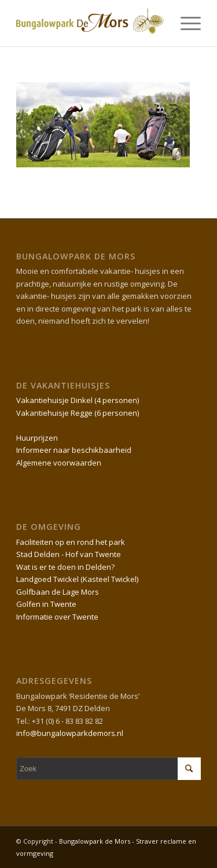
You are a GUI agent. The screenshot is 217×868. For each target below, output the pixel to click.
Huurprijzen (37, 438)
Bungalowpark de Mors (95, 841)
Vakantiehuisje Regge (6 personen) (78, 413)
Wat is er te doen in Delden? (65, 567)
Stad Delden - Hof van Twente (69, 554)
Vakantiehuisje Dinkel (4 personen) (78, 400)
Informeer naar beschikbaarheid (74, 450)
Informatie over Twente (57, 617)
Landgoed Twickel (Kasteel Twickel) (77, 579)
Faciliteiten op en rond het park (71, 542)
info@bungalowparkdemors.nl (70, 733)
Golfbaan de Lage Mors (58, 592)
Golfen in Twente (46, 604)
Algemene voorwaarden (59, 463)
